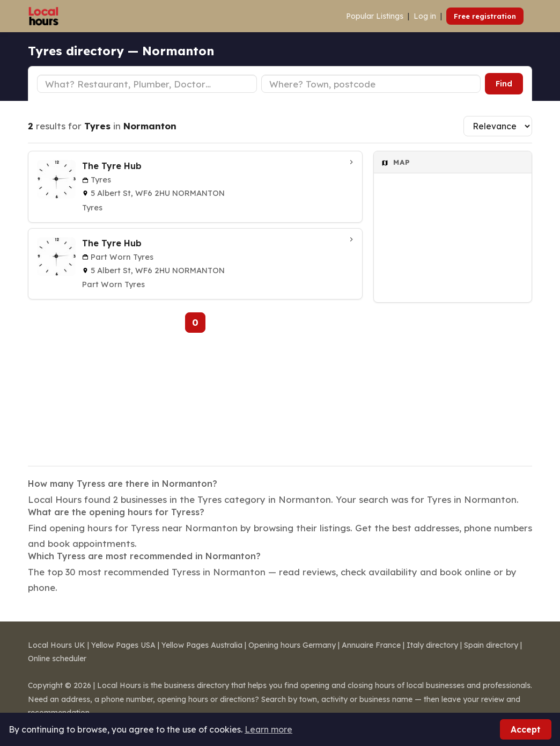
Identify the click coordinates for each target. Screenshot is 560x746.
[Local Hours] (44, 16)
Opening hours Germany (292, 645)
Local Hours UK (57, 645)
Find (504, 84)
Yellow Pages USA (123, 645)
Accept (526, 729)
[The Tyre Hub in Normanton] (195, 187)
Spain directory (491, 645)
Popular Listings (375, 16)
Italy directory (432, 645)
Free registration (485, 16)
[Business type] (147, 84)
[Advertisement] (453, 377)
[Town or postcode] (371, 84)
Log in (425, 16)
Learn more (268, 729)
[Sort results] (498, 126)
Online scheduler (57, 659)
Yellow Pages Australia (202, 645)
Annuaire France (371, 645)
